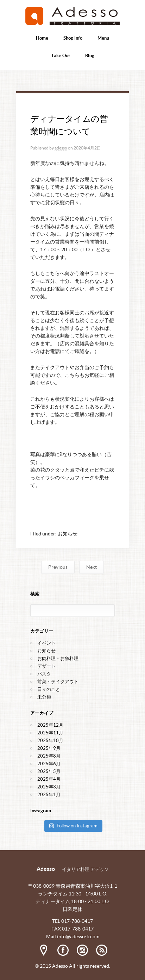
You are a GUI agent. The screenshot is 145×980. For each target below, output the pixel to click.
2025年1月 (49, 795)
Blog (90, 56)
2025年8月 (49, 756)
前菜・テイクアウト (58, 682)
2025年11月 (50, 733)
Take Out (61, 56)
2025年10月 (50, 741)
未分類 (44, 697)
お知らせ (68, 534)
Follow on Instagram (73, 826)
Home (42, 38)
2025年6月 (49, 764)
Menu (103, 38)
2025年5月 (49, 771)
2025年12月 (50, 725)
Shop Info (73, 38)
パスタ (44, 674)
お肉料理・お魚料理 (58, 658)
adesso (61, 148)
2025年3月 (49, 787)
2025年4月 (49, 779)
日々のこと (49, 689)
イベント (46, 643)
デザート (46, 666)
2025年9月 (49, 748)
